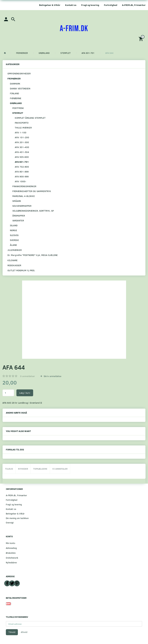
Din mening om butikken (17, 518)
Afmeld (24, 632)
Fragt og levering (90, 5)
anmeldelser (28, 376)
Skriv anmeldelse (52, 376)
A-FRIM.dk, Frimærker (134, 5)
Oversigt (10, 522)
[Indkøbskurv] (141, 39)
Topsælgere (40, 469)
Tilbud (9, 469)
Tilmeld (12, 632)
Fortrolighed (111, 5)
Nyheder (23, 469)
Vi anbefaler (60, 469)
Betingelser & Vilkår (50, 5)
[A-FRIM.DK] (74, 29)
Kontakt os (71, 5)
